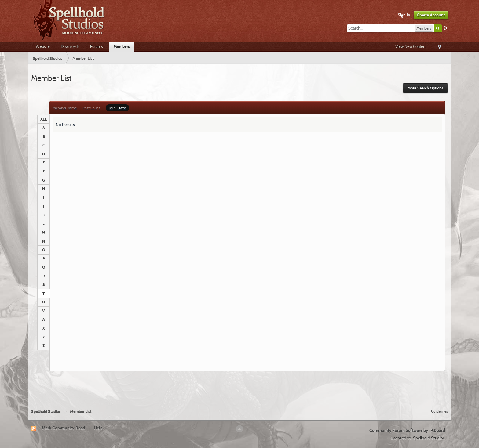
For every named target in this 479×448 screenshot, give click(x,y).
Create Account (431, 15)
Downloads (70, 46)
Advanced (445, 28)
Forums (96, 46)
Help (98, 428)
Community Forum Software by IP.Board (407, 430)
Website (43, 46)
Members (122, 46)
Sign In (404, 15)
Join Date (117, 108)
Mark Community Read (63, 428)
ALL (44, 119)
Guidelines (439, 411)
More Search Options (425, 88)
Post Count (91, 108)
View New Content (411, 46)
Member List (81, 412)
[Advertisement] (239, 388)
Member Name (65, 108)
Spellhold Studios (46, 412)
